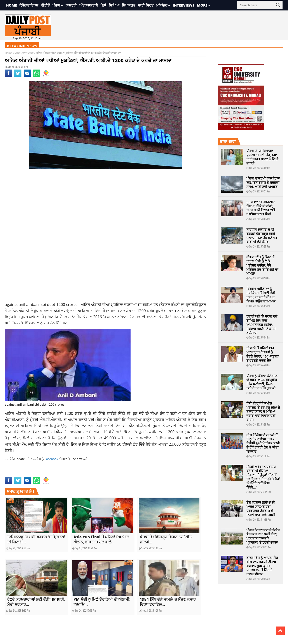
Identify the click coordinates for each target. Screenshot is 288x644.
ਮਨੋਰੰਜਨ (162, 5)
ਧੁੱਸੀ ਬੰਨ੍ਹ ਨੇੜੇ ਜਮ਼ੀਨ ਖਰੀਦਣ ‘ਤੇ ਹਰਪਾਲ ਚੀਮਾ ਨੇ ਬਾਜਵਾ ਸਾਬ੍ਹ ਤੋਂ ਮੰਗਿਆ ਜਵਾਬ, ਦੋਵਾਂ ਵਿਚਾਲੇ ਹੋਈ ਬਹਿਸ (263, 411)
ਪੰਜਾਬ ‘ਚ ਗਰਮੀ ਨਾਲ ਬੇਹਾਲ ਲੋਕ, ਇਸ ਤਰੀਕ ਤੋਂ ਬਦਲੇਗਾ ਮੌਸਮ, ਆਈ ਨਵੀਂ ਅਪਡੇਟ (263, 182)
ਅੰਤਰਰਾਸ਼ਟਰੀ (89, 5)
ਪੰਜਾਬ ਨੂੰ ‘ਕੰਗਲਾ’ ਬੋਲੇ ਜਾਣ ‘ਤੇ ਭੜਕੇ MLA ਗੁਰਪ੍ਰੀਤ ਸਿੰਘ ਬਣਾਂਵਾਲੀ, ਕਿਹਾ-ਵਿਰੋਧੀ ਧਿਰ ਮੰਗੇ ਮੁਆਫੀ (262, 382)
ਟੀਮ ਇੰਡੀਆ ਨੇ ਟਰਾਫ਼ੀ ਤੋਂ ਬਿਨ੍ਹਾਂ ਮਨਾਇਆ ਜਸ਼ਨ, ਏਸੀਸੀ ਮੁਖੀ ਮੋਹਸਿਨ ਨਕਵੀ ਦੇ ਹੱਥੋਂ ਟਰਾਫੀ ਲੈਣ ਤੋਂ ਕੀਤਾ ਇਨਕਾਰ (263, 443)
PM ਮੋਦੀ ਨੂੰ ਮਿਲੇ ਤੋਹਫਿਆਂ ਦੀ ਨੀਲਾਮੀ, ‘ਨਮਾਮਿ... (102, 602)
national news (38, 474)
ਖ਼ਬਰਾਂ (17, 53)
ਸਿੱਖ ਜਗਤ (128, 5)
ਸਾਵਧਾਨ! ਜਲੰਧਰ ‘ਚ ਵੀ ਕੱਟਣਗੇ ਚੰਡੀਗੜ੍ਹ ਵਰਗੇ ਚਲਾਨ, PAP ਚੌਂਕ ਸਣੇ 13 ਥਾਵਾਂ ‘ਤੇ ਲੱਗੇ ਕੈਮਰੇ (262, 236)
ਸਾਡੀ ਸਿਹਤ (146, 5)
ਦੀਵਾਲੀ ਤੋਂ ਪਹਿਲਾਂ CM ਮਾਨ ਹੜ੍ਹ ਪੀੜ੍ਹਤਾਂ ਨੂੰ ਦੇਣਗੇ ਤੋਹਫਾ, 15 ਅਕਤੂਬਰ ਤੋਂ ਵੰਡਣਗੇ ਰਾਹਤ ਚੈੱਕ (263, 354)
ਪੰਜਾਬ (56, 5)
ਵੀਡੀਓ (45, 5)
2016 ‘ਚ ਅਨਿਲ (105, 317)
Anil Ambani (22, 474)
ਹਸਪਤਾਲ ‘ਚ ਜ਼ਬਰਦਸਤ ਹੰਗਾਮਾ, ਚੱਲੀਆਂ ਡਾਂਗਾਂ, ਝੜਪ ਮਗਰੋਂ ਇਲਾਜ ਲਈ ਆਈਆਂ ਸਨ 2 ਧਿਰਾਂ (261, 208)
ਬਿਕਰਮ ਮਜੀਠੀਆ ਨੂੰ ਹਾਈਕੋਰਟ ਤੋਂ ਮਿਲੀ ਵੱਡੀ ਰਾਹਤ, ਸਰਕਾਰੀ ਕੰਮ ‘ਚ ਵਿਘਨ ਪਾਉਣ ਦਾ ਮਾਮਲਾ (261, 295)
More (202, 5)
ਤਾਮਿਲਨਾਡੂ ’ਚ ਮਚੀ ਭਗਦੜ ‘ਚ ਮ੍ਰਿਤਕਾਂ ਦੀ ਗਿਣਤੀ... (36, 539)
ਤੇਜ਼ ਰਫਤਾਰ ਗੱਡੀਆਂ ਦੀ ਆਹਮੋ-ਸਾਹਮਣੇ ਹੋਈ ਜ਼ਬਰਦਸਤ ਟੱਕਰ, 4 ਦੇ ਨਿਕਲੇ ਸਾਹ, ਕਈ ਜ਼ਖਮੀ (261, 508)
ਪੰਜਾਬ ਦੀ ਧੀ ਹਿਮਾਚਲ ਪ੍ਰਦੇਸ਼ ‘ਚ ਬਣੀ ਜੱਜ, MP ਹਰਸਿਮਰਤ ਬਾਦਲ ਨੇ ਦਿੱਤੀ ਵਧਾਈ (262, 157)
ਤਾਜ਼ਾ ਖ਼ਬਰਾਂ (28, 53)
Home (11, 5)
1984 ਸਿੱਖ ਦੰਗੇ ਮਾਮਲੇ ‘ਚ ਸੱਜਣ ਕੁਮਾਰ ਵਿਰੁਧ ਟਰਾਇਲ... (168, 602)
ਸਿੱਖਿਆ (114, 5)
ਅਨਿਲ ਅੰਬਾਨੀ (92, 304)
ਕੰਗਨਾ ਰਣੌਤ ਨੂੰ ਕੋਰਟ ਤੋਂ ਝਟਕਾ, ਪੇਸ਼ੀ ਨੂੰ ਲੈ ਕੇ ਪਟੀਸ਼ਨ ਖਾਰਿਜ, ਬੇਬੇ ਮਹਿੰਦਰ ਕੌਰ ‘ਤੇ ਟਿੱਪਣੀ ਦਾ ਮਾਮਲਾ (262, 265)
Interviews (184, 5)
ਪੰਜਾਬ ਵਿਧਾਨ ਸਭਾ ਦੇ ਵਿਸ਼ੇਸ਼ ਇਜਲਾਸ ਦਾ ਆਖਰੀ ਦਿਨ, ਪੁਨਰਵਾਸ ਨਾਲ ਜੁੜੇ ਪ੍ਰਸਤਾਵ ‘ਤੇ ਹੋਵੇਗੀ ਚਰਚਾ (263, 536)
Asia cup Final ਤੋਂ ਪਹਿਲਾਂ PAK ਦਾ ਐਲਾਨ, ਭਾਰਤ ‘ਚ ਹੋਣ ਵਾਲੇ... (101, 539)
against (9, 474)
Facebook (52, 459)
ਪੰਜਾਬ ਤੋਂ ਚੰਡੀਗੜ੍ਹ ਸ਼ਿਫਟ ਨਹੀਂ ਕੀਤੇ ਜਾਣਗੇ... (166, 539)
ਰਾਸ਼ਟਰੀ (71, 5)
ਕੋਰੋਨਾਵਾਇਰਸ (29, 5)
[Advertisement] (105, 207)
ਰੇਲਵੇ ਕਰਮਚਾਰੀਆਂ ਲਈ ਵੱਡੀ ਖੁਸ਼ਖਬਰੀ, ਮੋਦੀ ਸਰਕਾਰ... (36, 602)
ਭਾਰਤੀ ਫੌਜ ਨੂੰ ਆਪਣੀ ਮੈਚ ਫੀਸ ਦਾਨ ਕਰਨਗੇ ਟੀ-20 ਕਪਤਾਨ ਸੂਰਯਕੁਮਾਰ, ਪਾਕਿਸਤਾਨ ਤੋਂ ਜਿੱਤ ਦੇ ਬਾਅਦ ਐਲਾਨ (262, 566)
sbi (49, 474)
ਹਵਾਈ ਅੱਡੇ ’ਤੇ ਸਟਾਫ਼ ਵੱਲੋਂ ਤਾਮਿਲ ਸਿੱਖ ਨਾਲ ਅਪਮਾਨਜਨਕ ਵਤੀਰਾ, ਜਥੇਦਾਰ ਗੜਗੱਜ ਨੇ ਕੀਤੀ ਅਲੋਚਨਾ (262, 324)
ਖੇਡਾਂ (103, 5)
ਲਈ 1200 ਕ (67, 413)
